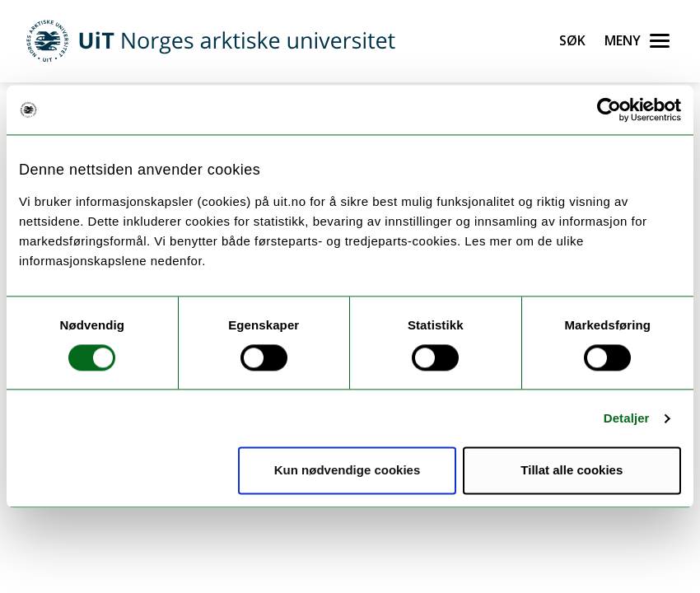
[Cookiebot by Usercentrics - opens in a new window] (609, 110)
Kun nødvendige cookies (348, 471)
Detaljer (627, 418)
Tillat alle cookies (572, 471)
